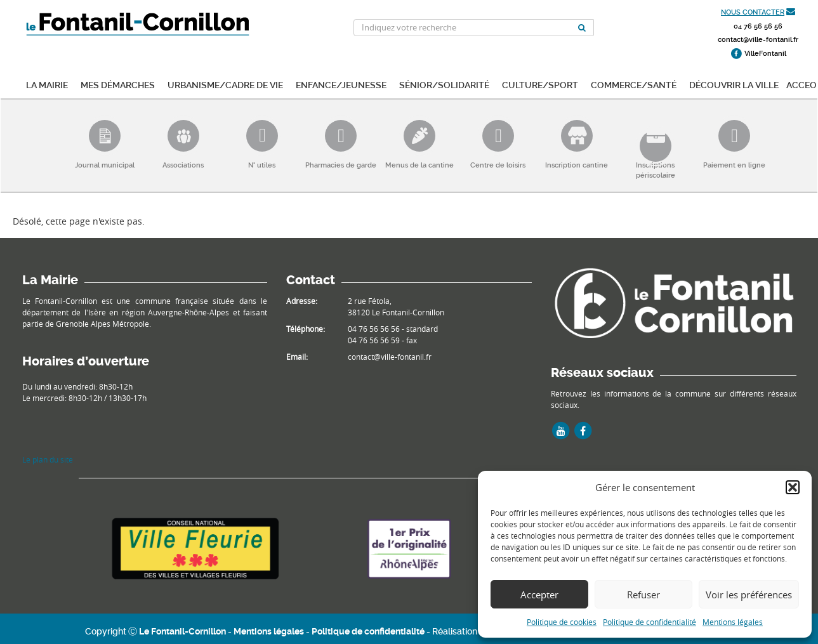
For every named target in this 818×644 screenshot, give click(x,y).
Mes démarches (118, 84)
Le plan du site (48, 459)
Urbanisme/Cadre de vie (225, 84)
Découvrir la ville (734, 84)
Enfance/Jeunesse (341, 84)
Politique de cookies (562, 622)
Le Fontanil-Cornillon (182, 631)
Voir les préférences (749, 595)
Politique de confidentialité (650, 622)
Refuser (643, 595)
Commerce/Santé (634, 84)
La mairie (47, 84)
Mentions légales (733, 622)
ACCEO (802, 84)
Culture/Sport (540, 84)
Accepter (539, 595)
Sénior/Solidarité (444, 84)
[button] (793, 487)
